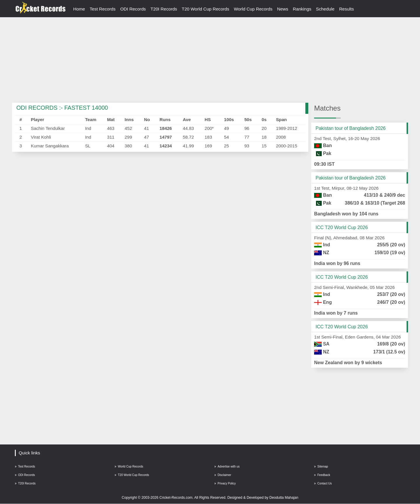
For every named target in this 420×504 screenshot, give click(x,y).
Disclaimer (223, 475)
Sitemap (321, 466)
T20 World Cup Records (205, 9)
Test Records (103, 9)
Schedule (325, 9)
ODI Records (133, 9)
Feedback (322, 475)
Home (79, 9)
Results (347, 9)
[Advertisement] (210, 60)
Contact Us (323, 483)
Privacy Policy (225, 483)
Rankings (302, 9)
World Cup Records (253, 9)
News (283, 9)
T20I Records (164, 9)
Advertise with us (227, 466)
